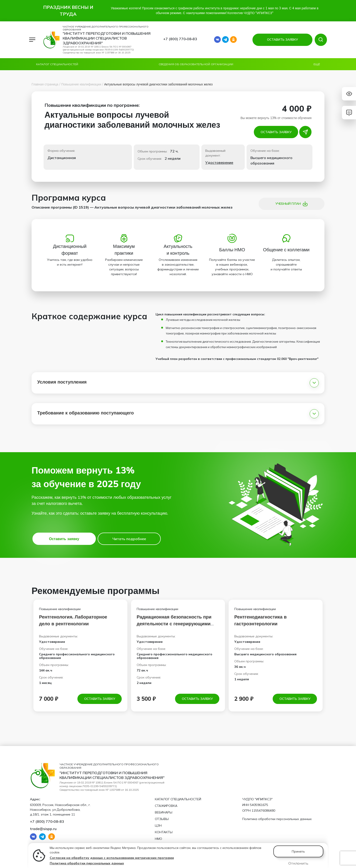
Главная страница (45, 84)
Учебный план (292, 204)
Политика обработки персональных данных (87, 863)
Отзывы (162, 819)
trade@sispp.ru (43, 829)
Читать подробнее (129, 539)
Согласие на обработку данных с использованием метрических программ (112, 858)
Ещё (317, 64)
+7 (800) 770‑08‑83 (180, 39)
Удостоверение (219, 162)
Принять (298, 851)
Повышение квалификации (81, 84)
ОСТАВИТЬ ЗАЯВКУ (282, 40)
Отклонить (298, 863)
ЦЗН (158, 826)
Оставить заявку (276, 132)
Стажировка (166, 806)
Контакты (164, 832)
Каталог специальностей (57, 64)
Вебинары (164, 812)
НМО (158, 839)
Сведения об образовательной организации (196, 64)
